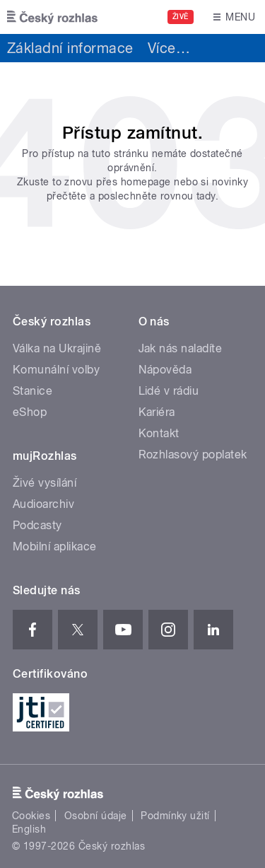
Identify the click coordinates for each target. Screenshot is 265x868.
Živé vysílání (45, 483)
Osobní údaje (96, 816)
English (29, 829)
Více (169, 48)
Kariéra (157, 412)
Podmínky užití (175, 816)
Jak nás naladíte (181, 348)
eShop (30, 412)
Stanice (33, 391)
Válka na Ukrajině (57, 348)
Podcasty (37, 525)
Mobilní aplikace (55, 546)
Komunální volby (56, 370)
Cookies (31, 816)
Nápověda (165, 370)
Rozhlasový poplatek (193, 455)
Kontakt (159, 433)
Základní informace (70, 48)
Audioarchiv (43, 504)
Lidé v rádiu (169, 391)
